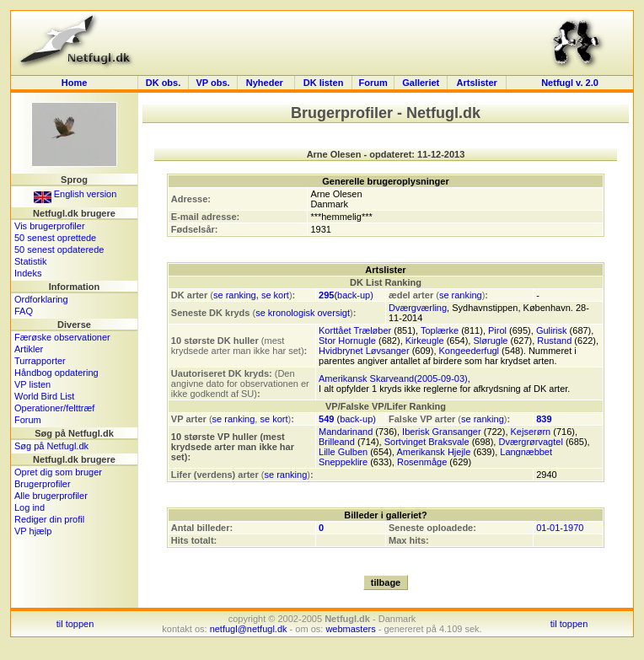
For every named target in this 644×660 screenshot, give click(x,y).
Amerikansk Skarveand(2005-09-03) (393, 378)
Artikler (29, 349)
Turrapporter (40, 361)
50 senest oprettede (55, 238)
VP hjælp (33, 531)
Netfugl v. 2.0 (570, 83)
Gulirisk (552, 330)
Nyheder (266, 83)
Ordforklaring (41, 299)
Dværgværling (418, 308)
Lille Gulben (343, 452)
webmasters (350, 629)
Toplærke (440, 330)
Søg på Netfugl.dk (51, 446)
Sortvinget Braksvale (427, 442)
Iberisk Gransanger (442, 432)
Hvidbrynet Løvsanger (364, 351)
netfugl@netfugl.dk (249, 629)
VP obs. (212, 83)
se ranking (235, 295)
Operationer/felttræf (54, 408)
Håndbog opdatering (56, 373)
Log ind (30, 507)
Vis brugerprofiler (50, 226)
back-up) (355, 295)
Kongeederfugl (470, 351)
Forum (373, 83)
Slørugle (490, 341)
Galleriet (421, 83)
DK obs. (164, 83)
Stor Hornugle (347, 341)
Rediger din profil (49, 519)
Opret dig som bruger (58, 472)
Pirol (497, 330)
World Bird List (44, 396)
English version (75, 194)
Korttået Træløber (355, 330)
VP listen (32, 384)
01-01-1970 (560, 528)
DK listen (324, 83)
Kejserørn (531, 432)
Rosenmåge (422, 462)
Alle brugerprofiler (51, 496)
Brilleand (337, 442)
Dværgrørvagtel (530, 442)
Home (75, 83)
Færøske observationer (62, 337)
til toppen (75, 624)
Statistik (31, 261)
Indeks (28, 273)
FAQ (24, 311)
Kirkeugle (425, 341)
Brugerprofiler (43, 484)
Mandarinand (346, 432)
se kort (275, 295)
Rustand (554, 341)
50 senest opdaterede (59, 250)
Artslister (477, 83)
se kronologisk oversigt (303, 313)
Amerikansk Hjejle (433, 452)
